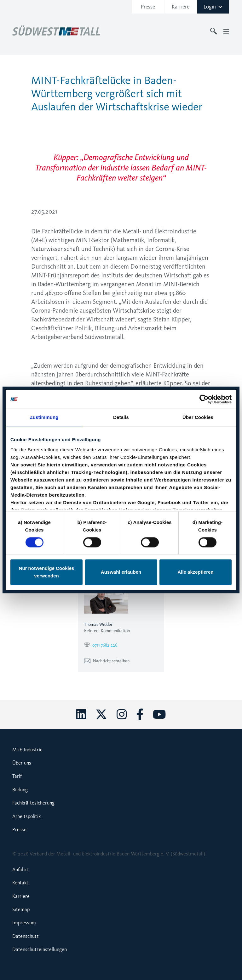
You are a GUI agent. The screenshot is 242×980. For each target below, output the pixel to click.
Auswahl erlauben (121, 572)
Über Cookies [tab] (198, 417)
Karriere (181, 7)
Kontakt (20, 883)
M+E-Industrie (27, 750)
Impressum (24, 923)
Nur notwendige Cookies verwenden (47, 572)
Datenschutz (26, 936)
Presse (148, 7)
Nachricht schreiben (107, 661)
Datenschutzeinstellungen (40, 949)
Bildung (20, 790)
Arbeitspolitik (26, 816)
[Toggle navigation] (226, 31)
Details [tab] (121, 417)
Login (213, 7)
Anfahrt (20, 869)
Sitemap (21, 909)
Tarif (17, 776)
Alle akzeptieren (195, 572)
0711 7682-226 (105, 645)
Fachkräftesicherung (33, 803)
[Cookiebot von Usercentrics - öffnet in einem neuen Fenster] (204, 399)
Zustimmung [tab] (44, 417)
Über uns (22, 763)
